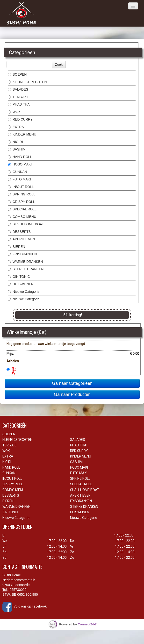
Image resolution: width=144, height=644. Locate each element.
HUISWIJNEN (21, 284)
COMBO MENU (22, 217)
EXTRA (16, 127)
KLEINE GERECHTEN (27, 82)
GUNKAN (17, 172)
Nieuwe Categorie (24, 292)
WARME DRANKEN (25, 262)
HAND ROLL (20, 157)
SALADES (18, 89)
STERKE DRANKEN (26, 269)
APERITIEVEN (21, 239)
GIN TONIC (19, 277)
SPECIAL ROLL (22, 209)
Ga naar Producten (72, 394)
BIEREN (16, 247)
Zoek (59, 64)
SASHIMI (17, 149)
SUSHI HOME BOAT (26, 224)
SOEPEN (17, 74)
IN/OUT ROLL (21, 187)
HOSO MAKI (20, 164)
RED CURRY (20, 119)
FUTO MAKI (19, 179)
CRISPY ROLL (21, 202)
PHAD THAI (19, 104)
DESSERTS (19, 232)
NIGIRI (15, 142)
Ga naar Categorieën (72, 383)
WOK (14, 112)
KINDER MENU (22, 134)
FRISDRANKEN (22, 254)
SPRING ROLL (22, 194)
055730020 (18, 590)
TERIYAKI (18, 97)
